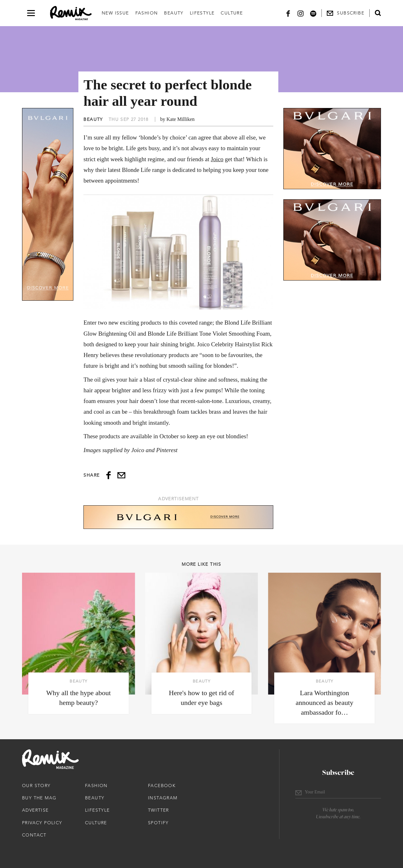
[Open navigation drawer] (31, 13)
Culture (232, 13)
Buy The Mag (39, 798)
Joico (217, 159)
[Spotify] (313, 13)
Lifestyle (202, 13)
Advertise (35, 810)
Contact (34, 835)
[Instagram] (301, 13)
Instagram (163, 798)
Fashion (147, 13)
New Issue (115, 13)
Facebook (162, 786)
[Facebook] (288, 13)
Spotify (158, 823)
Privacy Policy (42, 823)
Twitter (159, 810)
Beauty (174, 13)
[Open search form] (378, 13)
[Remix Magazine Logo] (71, 13)
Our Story (36, 786)
